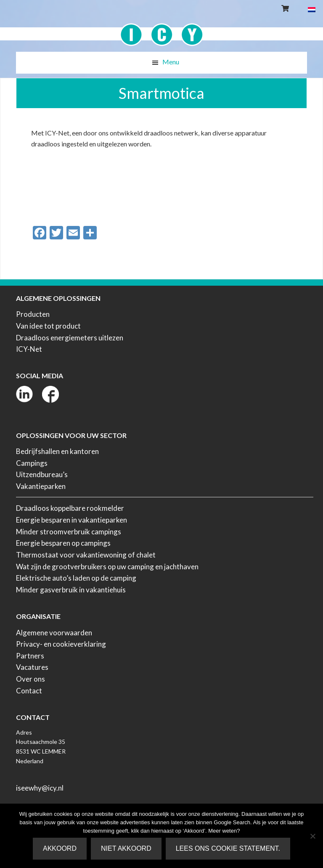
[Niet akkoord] (312, 836)
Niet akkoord (126, 848)
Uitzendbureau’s (42, 474)
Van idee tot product (48, 326)
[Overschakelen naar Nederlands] (312, 9)
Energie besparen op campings (63, 543)
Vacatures (32, 667)
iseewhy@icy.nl (40, 788)
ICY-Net (29, 349)
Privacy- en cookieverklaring (61, 644)
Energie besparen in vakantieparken (71, 520)
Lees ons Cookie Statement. (228, 848)
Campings (32, 463)
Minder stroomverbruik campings (69, 532)
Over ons (30, 679)
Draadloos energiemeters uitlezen (70, 338)
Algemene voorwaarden (54, 633)
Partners (30, 656)
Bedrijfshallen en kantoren (57, 451)
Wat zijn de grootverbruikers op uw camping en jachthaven (107, 567)
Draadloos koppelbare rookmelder (70, 508)
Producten (33, 314)
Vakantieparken (41, 486)
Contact (29, 691)
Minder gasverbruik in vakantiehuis (71, 590)
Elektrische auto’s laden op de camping (76, 578)
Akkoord (60, 848)
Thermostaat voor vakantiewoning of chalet (86, 555)
